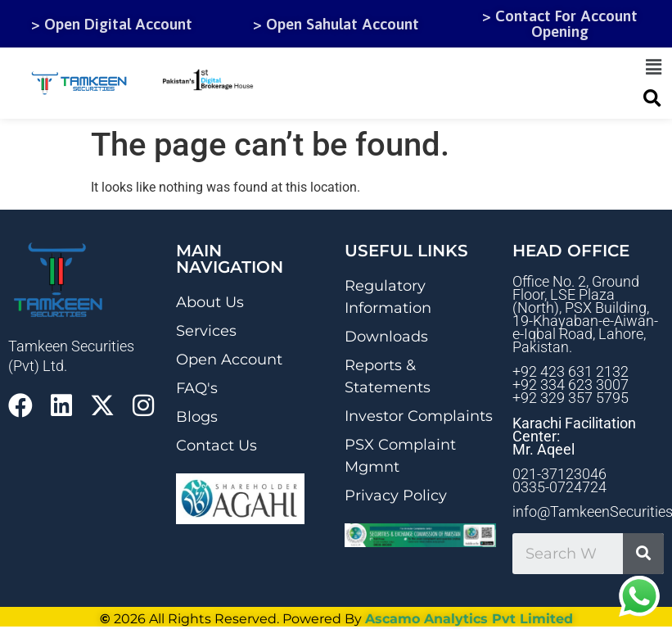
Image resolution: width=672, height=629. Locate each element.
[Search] (643, 554)
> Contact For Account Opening (560, 23)
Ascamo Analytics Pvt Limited (469, 619)
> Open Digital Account (112, 24)
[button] (654, 67)
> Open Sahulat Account (336, 24)
